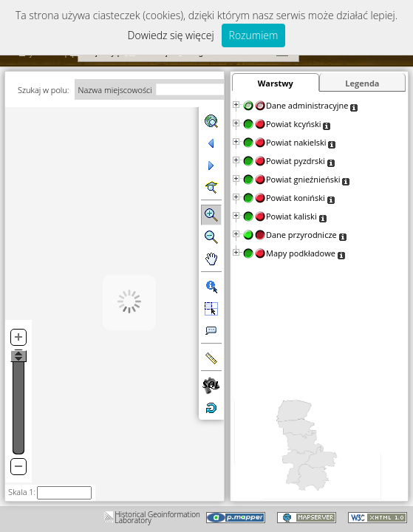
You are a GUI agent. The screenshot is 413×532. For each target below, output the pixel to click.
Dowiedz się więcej (171, 35)
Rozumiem (254, 35)
